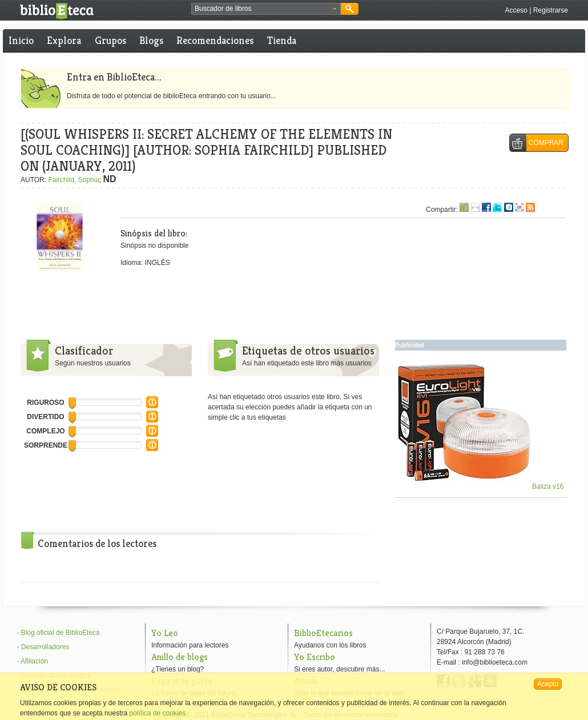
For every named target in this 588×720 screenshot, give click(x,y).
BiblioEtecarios (323, 633)
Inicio (21, 40)
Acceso (516, 10)
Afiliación (34, 661)
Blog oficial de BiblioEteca (61, 633)
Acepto (548, 684)
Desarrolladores (45, 647)
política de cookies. (158, 713)
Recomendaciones (215, 40)
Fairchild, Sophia (73, 180)
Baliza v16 (481, 486)
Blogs (151, 40)
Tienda (282, 40)
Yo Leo (165, 633)
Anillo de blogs (180, 657)
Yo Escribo (315, 657)
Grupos (110, 40)
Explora (64, 40)
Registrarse (551, 10)
